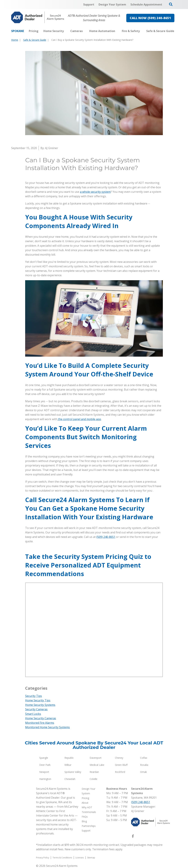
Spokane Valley (73, 772)
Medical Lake (97, 765)
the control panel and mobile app (79, 419)
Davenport (96, 758)
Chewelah (70, 779)
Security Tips (34, 696)
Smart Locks (33, 714)
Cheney (119, 758)
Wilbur (68, 765)
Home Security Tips (38, 700)
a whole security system (95, 192)
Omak (143, 772)
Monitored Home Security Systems (47, 727)
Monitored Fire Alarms (40, 723)
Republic (69, 758)
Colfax (144, 758)
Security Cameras (36, 709)
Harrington (45, 779)
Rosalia (144, 765)
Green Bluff (121, 765)
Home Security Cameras (41, 718)
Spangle (44, 758)
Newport (44, 772)
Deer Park (45, 765)
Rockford (120, 772)
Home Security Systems (40, 705)
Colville (93, 779)
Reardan (94, 772)
